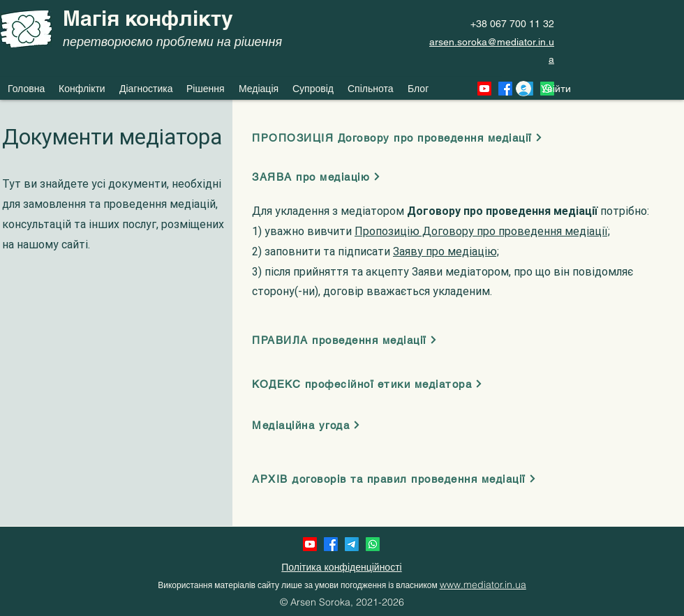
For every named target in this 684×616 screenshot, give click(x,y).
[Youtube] (310, 544)
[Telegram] (352, 544)
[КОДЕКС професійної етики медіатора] (371, 384)
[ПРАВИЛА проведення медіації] (348, 340)
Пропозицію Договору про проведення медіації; (482, 231)
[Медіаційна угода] (313, 425)
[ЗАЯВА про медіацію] (320, 176)
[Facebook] (331, 544)
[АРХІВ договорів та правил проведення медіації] (400, 479)
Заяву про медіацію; (446, 251)
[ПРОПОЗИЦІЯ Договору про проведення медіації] (402, 137)
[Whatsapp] (373, 544)
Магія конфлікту (148, 18)
